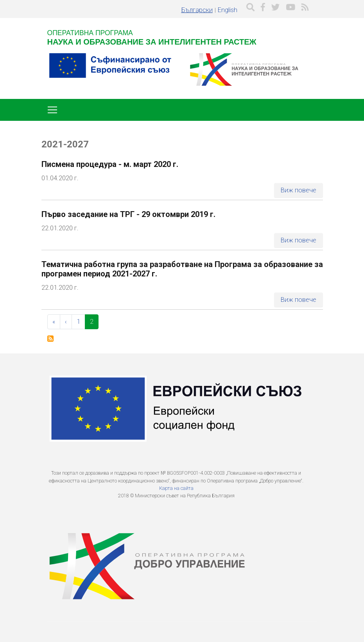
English (228, 10)
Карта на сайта (176, 488)
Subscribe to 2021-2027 (50, 339)
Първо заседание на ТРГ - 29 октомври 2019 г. (128, 214)
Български (197, 10)
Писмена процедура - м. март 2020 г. (110, 164)
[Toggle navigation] (52, 110)
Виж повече (299, 190)
